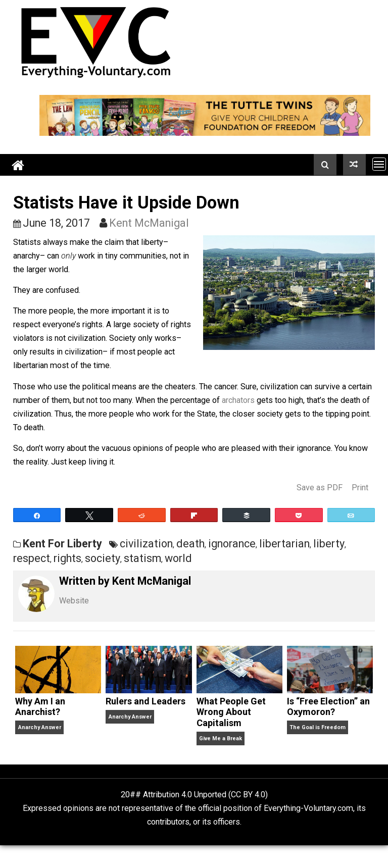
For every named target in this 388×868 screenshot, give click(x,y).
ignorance (232, 544)
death (190, 544)
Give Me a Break (221, 738)
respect (32, 558)
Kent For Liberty (62, 544)
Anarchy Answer (40, 727)
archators (238, 400)
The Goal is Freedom (318, 727)
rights (67, 558)
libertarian (284, 544)
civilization (146, 544)
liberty (329, 544)
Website (74, 601)
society (103, 558)
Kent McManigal (149, 223)
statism (142, 558)
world (178, 558)
